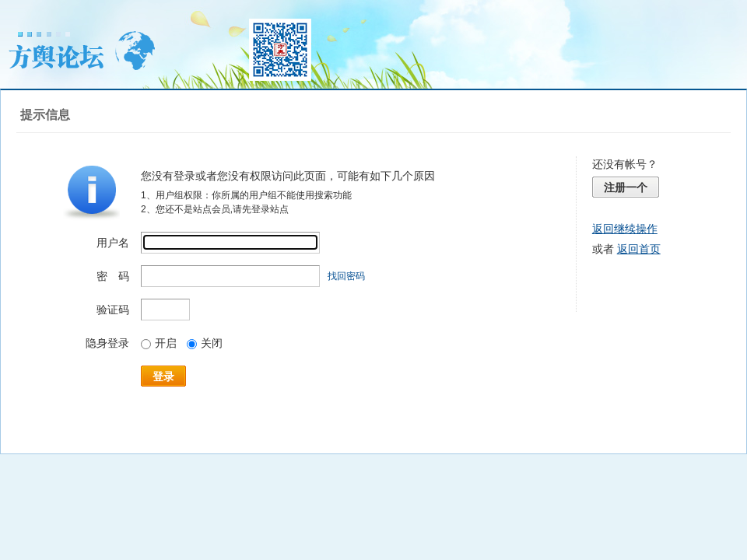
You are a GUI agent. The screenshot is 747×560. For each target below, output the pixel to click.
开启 (159, 343)
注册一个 (626, 187)
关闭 (205, 343)
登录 (163, 376)
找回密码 (346, 276)
